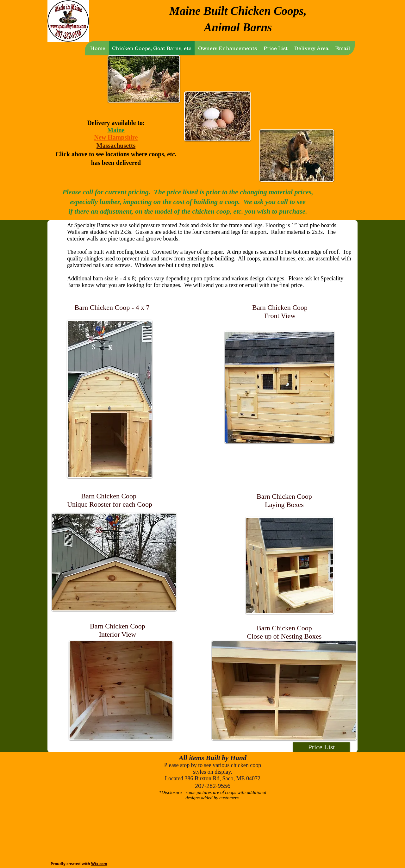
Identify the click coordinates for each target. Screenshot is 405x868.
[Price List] (321, 747)
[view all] (66, 760)
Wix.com (99, 864)
